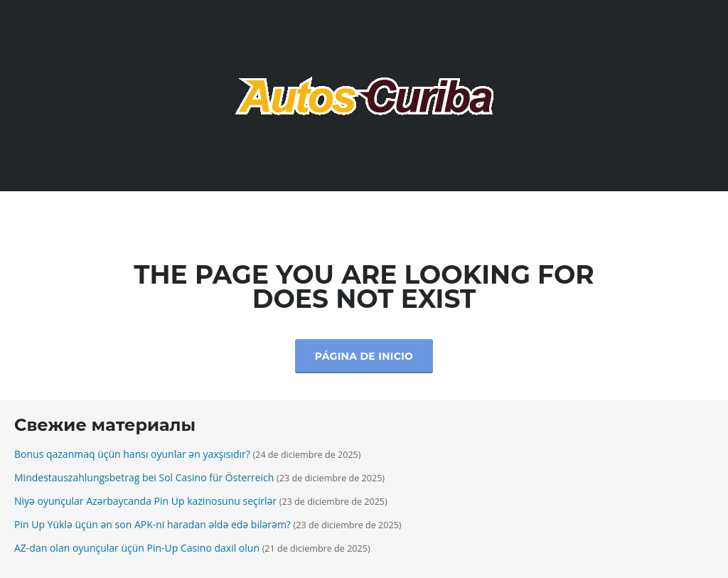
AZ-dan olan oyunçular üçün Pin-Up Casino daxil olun (137, 548)
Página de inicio (364, 356)
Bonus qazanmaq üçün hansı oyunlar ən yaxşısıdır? (132, 454)
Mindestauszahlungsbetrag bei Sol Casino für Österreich (144, 477)
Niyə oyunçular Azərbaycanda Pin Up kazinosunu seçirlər (145, 501)
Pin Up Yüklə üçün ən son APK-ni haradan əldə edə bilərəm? (152, 524)
